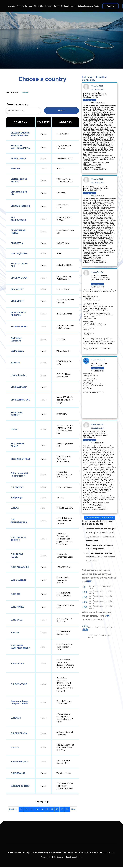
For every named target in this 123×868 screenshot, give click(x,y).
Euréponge (16, 498)
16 (47, 809)
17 (52, 809)
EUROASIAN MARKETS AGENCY (20, 647)
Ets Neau (15, 362)
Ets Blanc (15, 169)
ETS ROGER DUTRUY (16, 414)
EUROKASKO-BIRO (20, 786)
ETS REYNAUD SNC (20, 400)
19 (62, 809)
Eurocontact (17, 664)
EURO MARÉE (17, 607)
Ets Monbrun (17, 351)
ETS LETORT (17, 301)
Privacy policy (46, 857)
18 (57, 809)
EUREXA (15, 508)
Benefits (49, 6)
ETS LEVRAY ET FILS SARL (18, 314)
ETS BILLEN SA (18, 158)
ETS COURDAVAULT (18, 219)
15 (42, 809)
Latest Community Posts (88, 6)
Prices (57, 6)
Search (61, 110)
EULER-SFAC (17, 487)
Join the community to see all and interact (100, 518)
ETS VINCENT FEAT (20, 459)
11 (21, 809)
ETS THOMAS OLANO (17, 445)
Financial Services (24, 6)
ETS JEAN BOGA (19, 278)
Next (73, 809)
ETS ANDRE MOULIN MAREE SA (20, 147)
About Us (11, 6)
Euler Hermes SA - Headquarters (20, 474)
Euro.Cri (15, 633)
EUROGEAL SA (18, 773)
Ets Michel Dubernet (16, 339)
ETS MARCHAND (19, 327)
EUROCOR (16, 718)
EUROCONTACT (19, 684)
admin (113, 853)
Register (110, 6)
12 (26, 809)
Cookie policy (59, 857)
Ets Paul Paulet (18, 375)
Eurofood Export (19, 762)
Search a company (18, 104)
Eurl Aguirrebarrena (19, 521)
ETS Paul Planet (19, 387)
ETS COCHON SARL (20, 206)
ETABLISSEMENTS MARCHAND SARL (20, 134)
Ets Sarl (14, 429)
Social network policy (74, 857)
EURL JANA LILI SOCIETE (18, 539)
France (25, 92)
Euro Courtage (18, 580)
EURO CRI (15, 594)
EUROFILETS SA (19, 733)
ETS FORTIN (17, 243)
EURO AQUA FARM (20, 567)
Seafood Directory (69, 6)
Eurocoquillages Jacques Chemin (19, 702)
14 (36, 809)
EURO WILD (16, 620)
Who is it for (39, 6)
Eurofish (15, 747)
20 (67, 809)
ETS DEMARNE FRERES (18, 232)
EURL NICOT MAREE (17, 555)
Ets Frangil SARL (19, 253)
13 (31, 809)
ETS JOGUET (17, 289)
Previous (13, 809)
